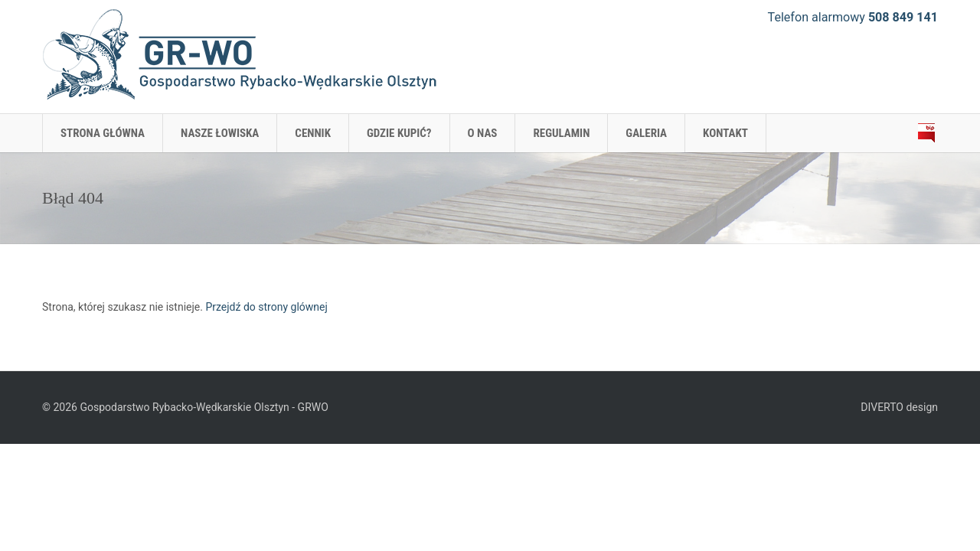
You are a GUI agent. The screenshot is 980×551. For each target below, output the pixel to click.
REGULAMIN (561, 133)
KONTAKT (725, 133)
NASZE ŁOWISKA (220, 133)
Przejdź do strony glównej (266, 307)
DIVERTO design (899, 407)
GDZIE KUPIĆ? (399, 133)
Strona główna (103, 133)
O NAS (483, 133)
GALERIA (646, 133)
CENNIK (313, 133)
